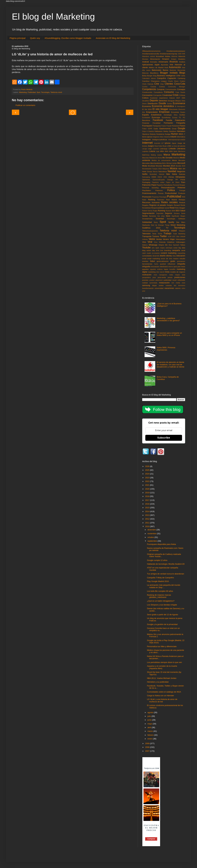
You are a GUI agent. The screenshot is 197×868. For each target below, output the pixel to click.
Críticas (182, 95)
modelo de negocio (178, 272)
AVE (184, 54)
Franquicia (157, 126)
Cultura (145, 98)
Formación (168, 123)
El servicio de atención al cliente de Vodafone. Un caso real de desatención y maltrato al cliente (170, 364)
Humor (174, 134)
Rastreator (161, 200)
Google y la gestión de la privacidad (162, 624)
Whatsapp (153, 245)
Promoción (147, 197)
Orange (170, 180)
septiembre (153, 541)
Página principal (18, 38)
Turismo (156, 236)
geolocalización (163, 261)
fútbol (152, 261)
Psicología (163, 197)
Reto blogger (180, 208)
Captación (172, 78)
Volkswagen (181, 242)
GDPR (150, 129)
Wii (166, 245)
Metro (164, 163)
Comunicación (171, 89)
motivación (147, 275)
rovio (183, 283)
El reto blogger (160, 109)
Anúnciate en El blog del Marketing (113, 38)
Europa (175, 118)
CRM (178, 76)
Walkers (145, 245)
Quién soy (35, 38)
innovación (155, 267)
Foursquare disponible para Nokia (161, 544)
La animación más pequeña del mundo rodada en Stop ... (164, 586)
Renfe (183, 205)
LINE (169, 146)
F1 (180, 117)
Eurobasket (146, 118)
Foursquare (147, 126)
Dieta (183, 101)
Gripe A (145, 131)
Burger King (152, 76)
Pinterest (181, 188)
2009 (148, 743)
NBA (180, 169)
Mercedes (146, 163)
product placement (156, 280)
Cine (157, 84)
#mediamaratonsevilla (151, 54)
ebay (174, 256)
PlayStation (147, 190)
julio (150, 716)
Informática (181, 137)
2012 (148, 519)
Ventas (159, 239)
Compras (161, 89)
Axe (184, 67)
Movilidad (151, 166)
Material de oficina (156, 158)
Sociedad (160, 219)
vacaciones (169, 288)
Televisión (146, 234)
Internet (147, 143)
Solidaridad (147, 222)
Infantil (173, 137)
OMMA (154, 177)
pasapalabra (146, 277)
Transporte (147, 236)
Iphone (168, 143)
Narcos (155, 172)
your (144, 291)
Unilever (145, 239)
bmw (158, 250)
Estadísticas (156, 115)
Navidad (172, 171)
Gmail (174, 129)
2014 (148, 511)
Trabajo (167, 233)
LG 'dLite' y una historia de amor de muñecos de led (162, 700)
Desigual (171, 101)
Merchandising (156, 163)
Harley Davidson (170, 131)
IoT (163, 143)
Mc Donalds (167, 158)
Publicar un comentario (25, 105)
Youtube (146, 248)
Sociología (171, 219)
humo (156, 264)
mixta (167, 272)
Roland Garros (147, 211)
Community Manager (177, 87)
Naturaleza (163, 171)
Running (161, 211)
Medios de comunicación (161, 160)
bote (162, 250)
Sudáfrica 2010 (151, 228)
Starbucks (146, 225)
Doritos (170, 104)
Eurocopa (156, 117)
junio (150, 720)
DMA (183, 98)
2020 (180, 54)
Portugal (182, 191)
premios (145, 280)
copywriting (181, 253)
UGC (174, 237)
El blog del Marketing (53, 17)
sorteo (161, 285)
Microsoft (181, 163)
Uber (178, 237)
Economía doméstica (163, 106)
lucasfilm (172, 269)
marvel (162, 272)
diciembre (152, 530)
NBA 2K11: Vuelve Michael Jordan (162, 678)
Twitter (163, 236)
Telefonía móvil (56, 92)
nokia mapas (175, 275)
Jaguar (174, 143)
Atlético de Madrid (156, 67)
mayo (150, 724)
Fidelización (180, 120)
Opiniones (146, 180)
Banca (166, 70)
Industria (167, 137)
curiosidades (147, 256)
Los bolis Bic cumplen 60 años (160, 591)
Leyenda (156, 149)
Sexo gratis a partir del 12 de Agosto (162, 615)
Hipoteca (146, 134)
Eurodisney (166, 117)
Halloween (159, 131)
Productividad (171, 193)
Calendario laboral (149, 78)
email (144, 259)
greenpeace (181, 261)
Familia (169, 120)
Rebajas (182, 200)
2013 (148, 515)
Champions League (159, 81)
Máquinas (166, 169)
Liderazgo (164, 149)
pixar (154, 277)
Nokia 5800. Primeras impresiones (166, 349)
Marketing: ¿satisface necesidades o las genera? (168, 319)
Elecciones (173, 109)
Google (181, 128)
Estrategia (168, 115)
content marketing (169, 253)
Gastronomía (165, 129)
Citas (162, 84)
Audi (166, 67)
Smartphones (147, 219)
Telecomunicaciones (150, 231)
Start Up (154, 225)
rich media (176, 283)
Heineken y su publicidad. (158, 682)
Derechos (163, 101)
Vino (144, 242)
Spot (38, 92)
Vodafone (171, 242)
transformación (148, 288)
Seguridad (160, 213)
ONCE (160, 177)
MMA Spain (173, 151)
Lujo (158, 151)
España (145, 115)
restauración (164, 283)
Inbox (162, 137)
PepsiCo (160, 185)
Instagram (146, 140)
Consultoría (158, 92)
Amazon (166, 59)
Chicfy (144, 84)
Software (182, 219)
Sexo (168, 216)
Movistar (159, 166)
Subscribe (164, 438)
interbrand (164, 267)
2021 (148, 485)
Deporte (154, 101)
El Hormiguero (180, 106)
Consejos (181, 89)
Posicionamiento (149, 193)
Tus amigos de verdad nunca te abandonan (165, 574)
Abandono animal (148, 56)
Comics (162, 87)
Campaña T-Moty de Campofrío (160, 578)
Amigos (174, 59)
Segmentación (148, 213)
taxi (175, 286)
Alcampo (145, 59)
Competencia (149, 89)
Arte (171, 65)
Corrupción (158, 95)
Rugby (155, 211)
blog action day (149, 250)
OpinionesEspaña (159, 180)
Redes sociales (169, 202)
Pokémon (159, 190)
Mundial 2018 (180, 166)
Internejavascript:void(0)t (177, 140)
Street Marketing (178, 225)
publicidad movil (170, 280)
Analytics (182, 59)
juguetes (145, 269)
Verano (166, 239)
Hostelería (160, 134)
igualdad (163, 264)
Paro (183, 182)
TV (167, 228)
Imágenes (156, 137)
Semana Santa (179, 213)
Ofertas (171, 177)
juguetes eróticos (156, 269)
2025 (148, 470)
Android (146, 62)
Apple (157, 65)
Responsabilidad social (160, 208)
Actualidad (160, 56)
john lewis (181, 267)
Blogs (182, 73)
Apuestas (165, 65)
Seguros (168, 213)
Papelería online (158, 182)
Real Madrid (172, 200)
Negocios (181, 171)
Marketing (23, 92)
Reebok (182, 202)
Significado (175, 216)
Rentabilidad (146, 208)
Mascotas (145, 158)
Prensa (161, 193)
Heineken (181, 131)
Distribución (153, 103)
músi (155, 275)
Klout (156, 146)
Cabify (183, 76)
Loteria (152, 151)
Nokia (174, 174)
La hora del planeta (178, 146)
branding (168, 250)
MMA (166, 151)
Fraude (169, 126)
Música (174, 168)
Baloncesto (157, 70)
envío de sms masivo (170, 259)
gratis (173, 261)
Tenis (154, 234)
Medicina (176, 158)
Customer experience (159, 98)
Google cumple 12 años (157, 560)
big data (182, 248)
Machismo (182, 151)
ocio (184, 275)
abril (150, 727)
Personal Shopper (179, 185)
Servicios (152, 216)
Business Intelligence (166, 76)
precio (170, 277)
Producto (182, 193)
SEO (178, 211)
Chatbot (182, 81)
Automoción (175, 67)
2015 (148, 508)
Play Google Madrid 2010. (158, 581)
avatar (175, 248)
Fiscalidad (156, 123)
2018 (148, 496)
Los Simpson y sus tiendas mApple (162, 605)
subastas (169, 286)
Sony (156, 222)
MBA (162, 151)
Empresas (164, 112)
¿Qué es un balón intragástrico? (161, 601)
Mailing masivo (157, 155)
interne (171, 267)
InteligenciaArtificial (160, 140)
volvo (183, 288)
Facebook (158, 120)
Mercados (182, 160)
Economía (147, 106)
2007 (148, 751)
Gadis (156, 129)
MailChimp (146, 155)
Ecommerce (179, 103)
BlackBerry (154, 73)
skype (154, 285)
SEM (173, 211)
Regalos (145, 205)
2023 (148, 478)
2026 (148, 466)
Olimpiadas (180, 177)
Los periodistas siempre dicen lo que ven (164, 662)
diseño (163, 256)
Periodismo (168, 185)
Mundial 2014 (169, 166)
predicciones (180, 277)
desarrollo (156, 256)
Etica (176, 115)
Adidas (168, 56)
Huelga (167, 134)
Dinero (144, 104)
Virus (156, 242)
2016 (148, 504)
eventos (145, 261)
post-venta (162, 277)
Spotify (171, 222)
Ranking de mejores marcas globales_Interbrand (159, 596)
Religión (170, 205)
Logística (145, 151)
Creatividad (167, 95)
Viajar (172, 239)
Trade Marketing (179, 234)
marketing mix (153, 272)
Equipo (183, 112)
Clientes (169, 84)
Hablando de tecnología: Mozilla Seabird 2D (166, 564)
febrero (151, 735)
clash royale (147, 253)
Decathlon (146, 101)
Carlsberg (181, 78)
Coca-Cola (180, 84)
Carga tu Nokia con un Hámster (160, 696)
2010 (148, 526)
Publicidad (32, 92)
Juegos (151, 146)
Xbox (170, 245)
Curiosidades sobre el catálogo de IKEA (164, 692)
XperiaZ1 (176, 245)
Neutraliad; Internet (157, 174)
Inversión (157, 143)
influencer (172, 264)
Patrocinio (146, 185)
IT (184, 134)
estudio (182, 259)
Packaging (146, 182)
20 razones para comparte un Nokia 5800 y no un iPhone (169, 334)
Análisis (182, 62)
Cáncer (172, 98)
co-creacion (156, 253)
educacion (181, 256)
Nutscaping (146, 177)
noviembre (152, 534)
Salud (183, 211)
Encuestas (175, 112)
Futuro (182, 126)
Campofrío (162, 78)
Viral (150, 242)
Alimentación (155, 59)
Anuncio (174, 62)
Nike (168, 174)
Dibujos (178, 101)
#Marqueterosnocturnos (151, 51)
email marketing (154, 259)
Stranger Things (164, 225)
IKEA (181, 134)
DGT (178, 98)
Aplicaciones (148, 65)
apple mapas (160, 248)
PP (177, 180)
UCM (170, 237)
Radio (144, 200)
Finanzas (146, 123)
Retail (172, 208)
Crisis (176, 95)
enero (150, 739)
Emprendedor (152, 112)
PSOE (183, 180)
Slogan (183, 216)
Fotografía (181, 123)
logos (166, 269)
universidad (159, 288)
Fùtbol (144, 129)
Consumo (169, 92)
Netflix (145, 174)
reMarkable (181, 280)
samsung (146, 285)
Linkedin (172, 149)
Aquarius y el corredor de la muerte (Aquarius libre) (162, 667)
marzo (150, 731)
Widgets (161, 245)
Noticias (182, 174)
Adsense (174, 56)
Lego (150, 149)
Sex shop (161, 216)
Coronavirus (147, 95)
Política (171, 190)
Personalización (168, 188)
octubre (151, 537)
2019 (148, 493)
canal (183, 250)
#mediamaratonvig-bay (169, 54)
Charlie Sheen (173, 81)
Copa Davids (180, 92)
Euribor (182, 115)
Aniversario (163, 62)
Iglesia (150, 137)
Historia (153, 134)
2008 (148, 747)
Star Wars (181, 222)
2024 (148, 474)
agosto (151, 712)
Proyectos (155, 197)
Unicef (183, 236)
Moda (145, 166)
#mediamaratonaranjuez (176, 51)
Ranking (152, 200)
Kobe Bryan (163, 146)
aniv (153, 248)
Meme (174, 160)
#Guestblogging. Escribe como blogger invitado (68, 38)
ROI (184, 197)
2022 (148, 481)
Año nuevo (146, 70)
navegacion (163, 275)
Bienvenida (181, 70)
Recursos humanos (151, 202)
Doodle (162, 103)
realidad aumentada (150, 283)
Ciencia (150, 84)
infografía (146, 267)
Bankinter (173, 70)
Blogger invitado (169, 73)
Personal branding (150, 188)
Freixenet (175, 126)
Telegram (182, 231)
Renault (177, 205)
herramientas (147, 264)
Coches (145, 87)
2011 (148, 523)
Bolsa (144, 76)
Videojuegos (180, 239)
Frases (164, 126)
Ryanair (168, 211)
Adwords (182, 56)
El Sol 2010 (147, 109)
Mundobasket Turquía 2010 (152, 169)
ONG (165, 177)
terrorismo (182, 286)
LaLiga (144, 149)
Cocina (153, 87)
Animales (154, 62)
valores (178, 288)
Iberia (144, 137)
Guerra (151, 131)
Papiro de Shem (173, 182)
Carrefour (146, 81)
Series (145, 216)
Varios (152, 239)
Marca (167, 155)
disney (169, 256)
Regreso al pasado (158, 205)
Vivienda (162, 242)
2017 (148, 500)
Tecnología (45, 92)
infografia (181, 264)
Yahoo (183, 245)
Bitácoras (145, 73)
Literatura (181, 149)
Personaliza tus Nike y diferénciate (162, 646)
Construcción (147, 92)
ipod (175, 267)
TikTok (160, 234)
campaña (176, 250)
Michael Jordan (172, 163)
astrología (169, 248)
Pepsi (154, 185)
